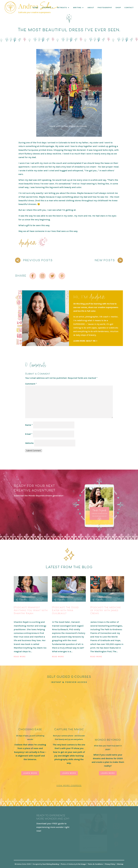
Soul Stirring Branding (51, 864)
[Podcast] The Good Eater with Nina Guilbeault (65, 610)
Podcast (18, 618)
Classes (46, 8)
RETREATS (62, 8)
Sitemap (120, 864)
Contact (129, 8)
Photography (105, 8)
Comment (31, 384)
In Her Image (81, 864)
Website (29, 443)
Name (29, 425)
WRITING (77, 8)
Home (36, 8)
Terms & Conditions (95, 864)
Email (29, 434)
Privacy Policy (110, 864)
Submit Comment (34, 451)
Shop (118, 8)
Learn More (30, 773)
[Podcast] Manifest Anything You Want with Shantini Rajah (31, 610)
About (91, 8)
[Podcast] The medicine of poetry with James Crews (106, 610)
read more (20, 657)
